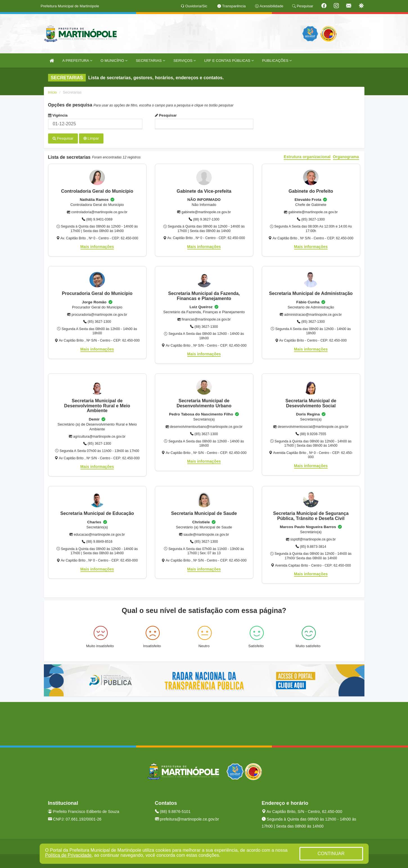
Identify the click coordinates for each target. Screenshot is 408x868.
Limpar (91, 138)
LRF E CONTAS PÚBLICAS (229, 61)
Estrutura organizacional (307, 157)
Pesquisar (166, 115)
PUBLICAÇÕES (277, 61)
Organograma (346, 157)
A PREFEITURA (77, 61)
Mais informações (97, 246)
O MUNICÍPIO (114, 61)
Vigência (58, 115)
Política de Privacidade (68, 855)
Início (53, 92)
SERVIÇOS (185, 61)
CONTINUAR (331, 854)
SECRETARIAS (150, 61)
